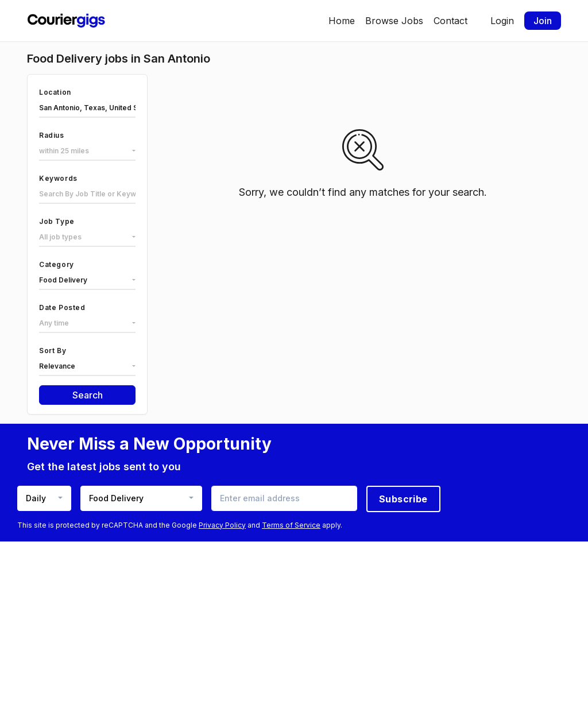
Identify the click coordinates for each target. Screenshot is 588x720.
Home (342, 21)
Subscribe (403, 499)
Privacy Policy (222, 525)
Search (88, 395)
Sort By (53, 351)
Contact (450, 21)
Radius (52, 135)
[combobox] (87, 152)
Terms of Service (291, 525)
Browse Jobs (394, 21)
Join (543, 21)
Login (502, 21)
